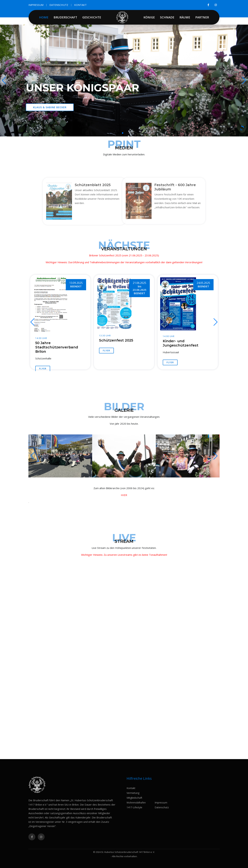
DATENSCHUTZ (59, 5)
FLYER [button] (43, 369)
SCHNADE (167, 17)
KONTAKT (80, 5)
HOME (44, 17)
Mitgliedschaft (134, 798)
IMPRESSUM (36, 5)
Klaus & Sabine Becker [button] (50, 107)
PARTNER (202, 17)
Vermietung (133, 793)
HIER (124, 495)
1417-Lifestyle (134, 807)
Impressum (161, 803)
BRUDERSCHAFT (65, 17)
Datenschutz (162, 807)
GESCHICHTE (92, 17)
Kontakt (131, 788)
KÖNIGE (149, 17)
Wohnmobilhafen (136, 803)
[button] (244, 81)
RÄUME (185, 17)
